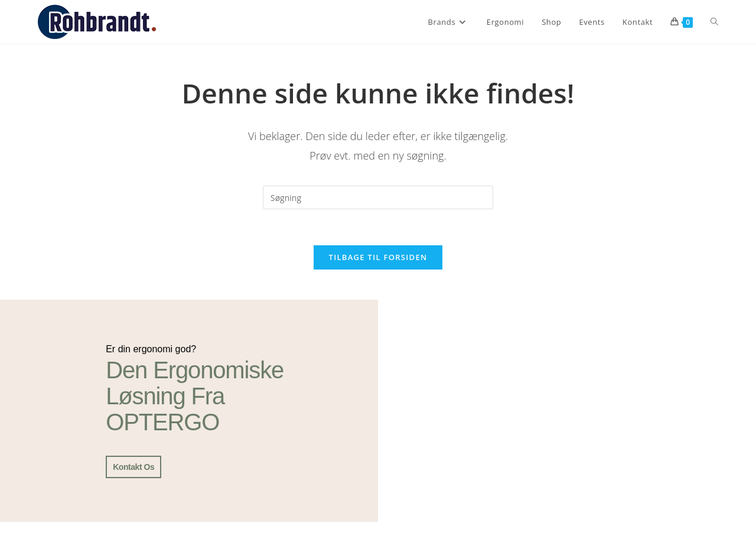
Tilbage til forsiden (378, 257)
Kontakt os (133, 467)
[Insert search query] (378, 197)
